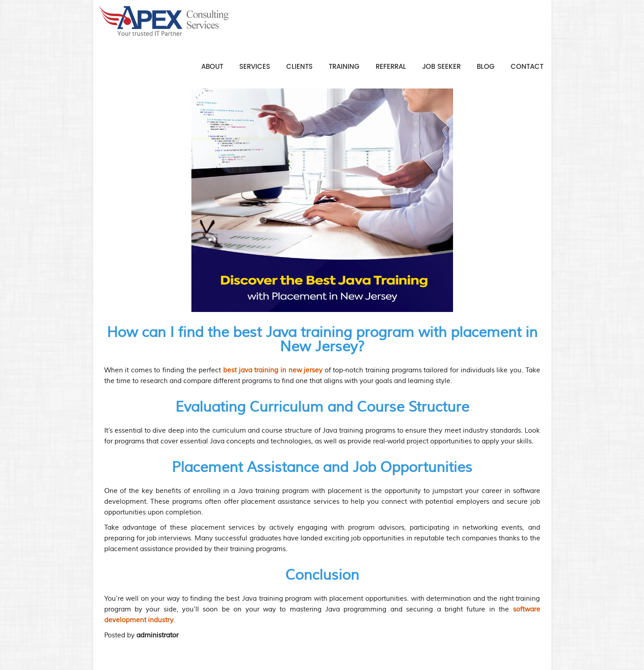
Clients (299, 67)
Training (344, 67)
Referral (391, 67)
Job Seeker (441, 67)
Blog (486, 67)
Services (255, 67)
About (212, 67)
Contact (527, 67)
